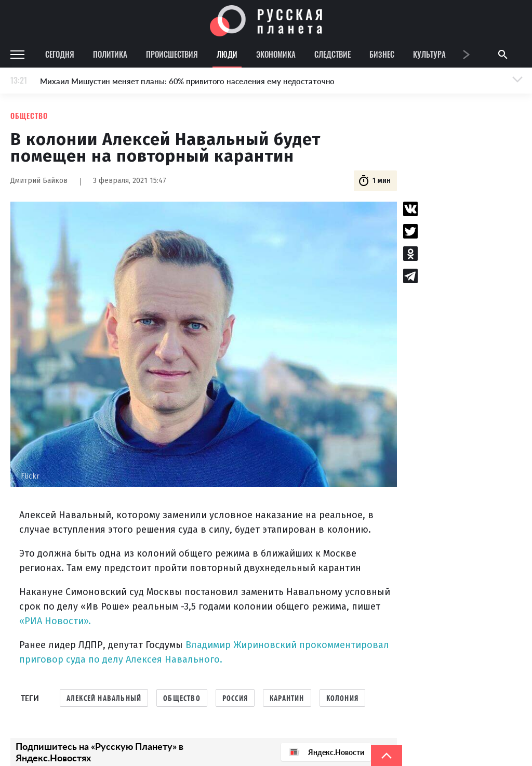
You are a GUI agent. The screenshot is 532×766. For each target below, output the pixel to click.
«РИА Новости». (55, 621)
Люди (227, 54)
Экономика (276, 54)
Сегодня (60, 54)
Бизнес (382, 54)
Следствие (332, 54)
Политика (110, 54)
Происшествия (172, 54)
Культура (429, 54)
